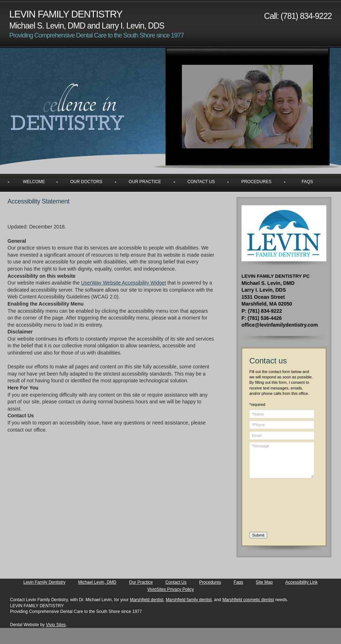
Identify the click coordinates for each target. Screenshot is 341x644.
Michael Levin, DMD (97, 582)
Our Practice (145, 182)
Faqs (307, 182)
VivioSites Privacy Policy (171, 589)
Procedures (256, 182)
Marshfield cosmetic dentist (248, 600)
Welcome (34, 182)
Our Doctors (86, 182)
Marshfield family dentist (189, 600)
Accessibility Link (302, 582)
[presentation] (279, 506)
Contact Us (201, 182)
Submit (258, 535)
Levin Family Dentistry (45, 582)
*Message (282, 460)
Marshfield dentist (147, 600)
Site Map (264, 582)
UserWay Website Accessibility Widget (123, 283)
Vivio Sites (56, 625)
